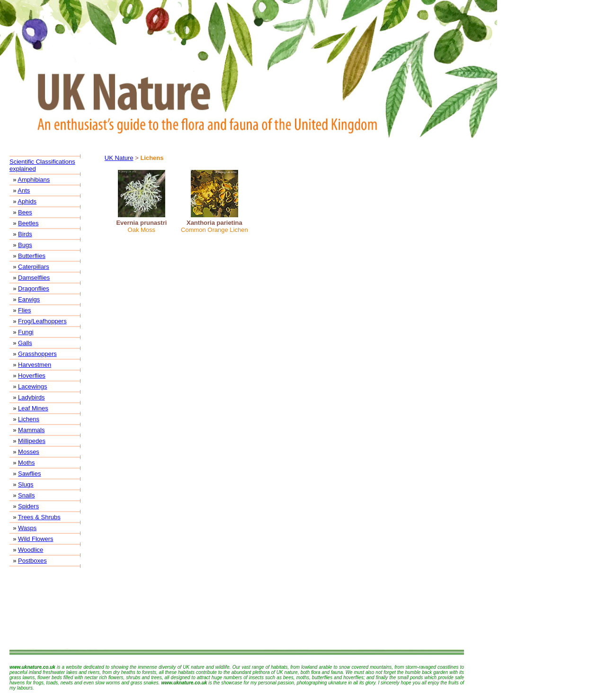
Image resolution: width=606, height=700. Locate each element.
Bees (25, 212)
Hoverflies (32, 376)
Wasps (27, 528)
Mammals (31, 430)
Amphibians (34, 180)
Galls (25, 343)
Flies (24, 310)
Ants (24, 191)
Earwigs (29, 299)
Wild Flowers (36, 539)
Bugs (25, 245)
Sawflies (29, 474)
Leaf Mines (33, 408)
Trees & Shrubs (39, 517)
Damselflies (34, 278)
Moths (26, 463)
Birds (25, 234)
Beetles (28, 223)
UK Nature (119, 158)
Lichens (29, 419)
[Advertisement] (237, 608)
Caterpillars (34, 267)
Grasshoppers (37, 354)
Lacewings (32, 386)
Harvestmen (35, 365)
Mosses (29, 452)
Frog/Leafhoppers (42, 321)
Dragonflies (34, 288)
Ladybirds (31, 397)
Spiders (28, 506)
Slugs (26, 484)
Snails (26, 495)
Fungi (26, 332)
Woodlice (31, 550)
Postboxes (32, 561)
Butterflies (32, 256)
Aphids (27, 201)
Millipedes (32, 441)
